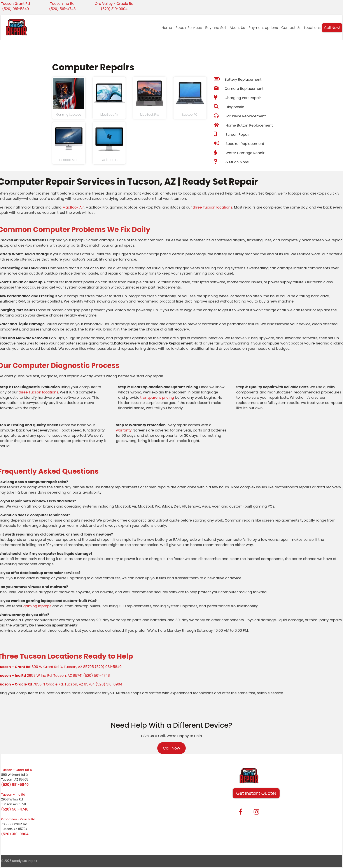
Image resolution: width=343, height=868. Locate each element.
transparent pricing (157, 397)
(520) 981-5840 (16, 9)
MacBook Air (109, 115)
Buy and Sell (216, 28)
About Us (237, 28)
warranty (124, 430)
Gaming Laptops (69, 115)
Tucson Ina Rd (62, 4)
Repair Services (189, 28)
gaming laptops (37, 606)
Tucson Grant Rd (16, 4)
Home (167, 28)
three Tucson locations (213, 207)
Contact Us (291, 28)
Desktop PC (109, 160)
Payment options (263, 28)
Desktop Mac (69, 160)
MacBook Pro (150, 115)
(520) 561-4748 (62, 9)
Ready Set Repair (25, 861)
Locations (312, 28)
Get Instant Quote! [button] (256, 793)
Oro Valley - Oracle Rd (114, 4)
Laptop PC (190, 115)
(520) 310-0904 (114, 9)
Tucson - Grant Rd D (17, 770)
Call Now (172, 748)
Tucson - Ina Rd (13, 795)
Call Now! (332, 28)
